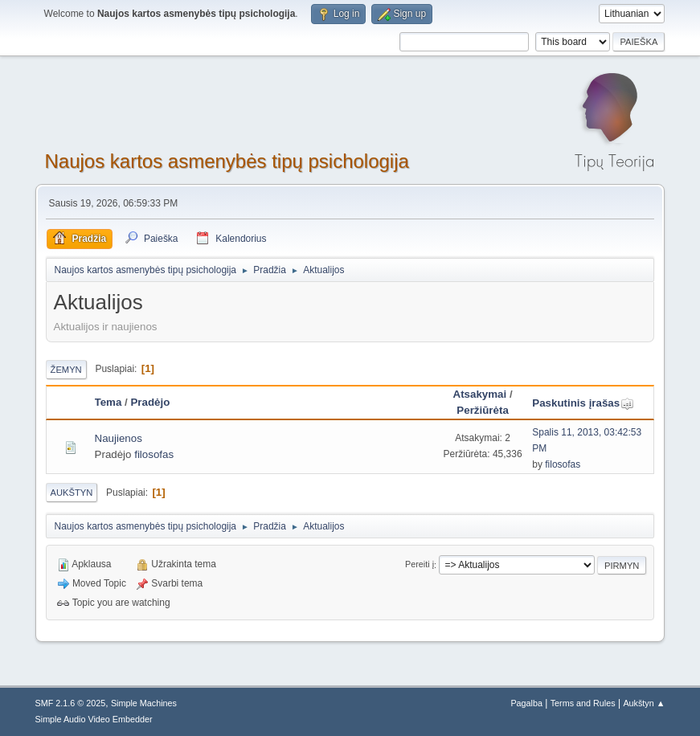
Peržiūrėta (482, 410)
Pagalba (526, 703)
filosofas (154, 454)
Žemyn (66, 370)
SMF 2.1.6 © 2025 (71, 703)
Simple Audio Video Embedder (94, 719)
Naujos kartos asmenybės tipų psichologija (227, 161)
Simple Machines (144, 703)
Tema (108, 402)
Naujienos (119, 438)
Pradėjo (150, 402)
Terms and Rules (583, 703)
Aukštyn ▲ (644, 703)
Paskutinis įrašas (583, 403)
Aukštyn (72, 493)
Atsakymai (480, 394)
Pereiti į (420, 565)
